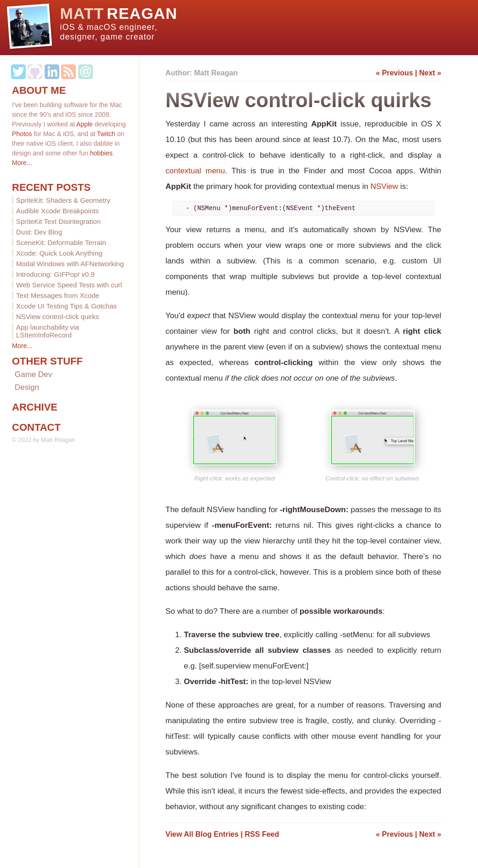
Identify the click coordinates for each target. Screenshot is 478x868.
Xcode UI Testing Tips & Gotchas (66, 306)
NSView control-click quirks (58, 317)
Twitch (106, 134)
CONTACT (36, 427)
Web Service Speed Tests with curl (69, 285)
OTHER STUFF (47, 361)
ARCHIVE (35, 407)
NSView (384, 186)
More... (22, 163)
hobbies (101, 153)
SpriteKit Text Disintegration (58, 221)
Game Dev (33, 374)
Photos (22, 134)
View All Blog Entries (202, 834)
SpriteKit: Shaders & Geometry (63, 200)
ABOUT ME (39, 90)
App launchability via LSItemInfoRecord (48, 331)
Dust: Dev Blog (39, 232)
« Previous (395, 73)
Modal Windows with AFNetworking (70, 264)
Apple (85, 124)
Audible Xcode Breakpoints (57, 211)
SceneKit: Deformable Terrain (61, 243)
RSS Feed (262, 834)
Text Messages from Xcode (58, 295)
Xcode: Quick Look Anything (59, 253)
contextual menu (195, 171)
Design (27, 387)
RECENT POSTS (51, 187)
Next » (430, 73)
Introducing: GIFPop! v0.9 (55, 274)
